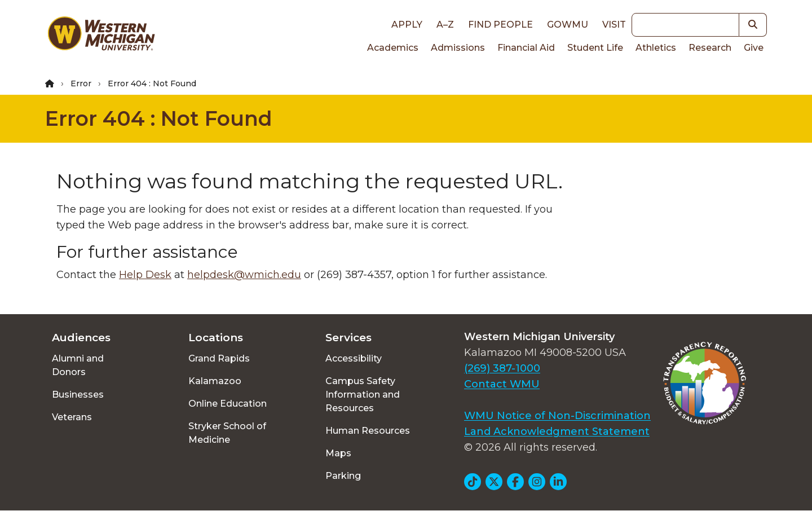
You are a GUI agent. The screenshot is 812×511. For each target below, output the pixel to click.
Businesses (78, 395)
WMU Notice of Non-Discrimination (557, 416)
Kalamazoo (215, 381)
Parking (343, 476)
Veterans (72, 417)
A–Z (445, 25)
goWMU (568, 25)
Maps (338, 453)
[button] (753, 25)
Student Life (595, 48)
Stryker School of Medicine (227, 433)
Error (81, 83)
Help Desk (145, 275)
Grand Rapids (219, 358)
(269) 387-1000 (502, 368)
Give (754, 48)
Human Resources (368, 431)
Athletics (656, 48)
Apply (407, 25)
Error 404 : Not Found (159, 118)
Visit (614, 25)
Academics (393, 48)
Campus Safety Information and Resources (363, 395)
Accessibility (354, 358)
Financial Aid (526, 48)
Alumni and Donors (78, 365)
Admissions (458, 48)
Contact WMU (502, 384)
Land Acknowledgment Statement (557, 431)
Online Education (228, 404)
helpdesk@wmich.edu (244, 275)
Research (710, 48)
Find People (500, 25)
